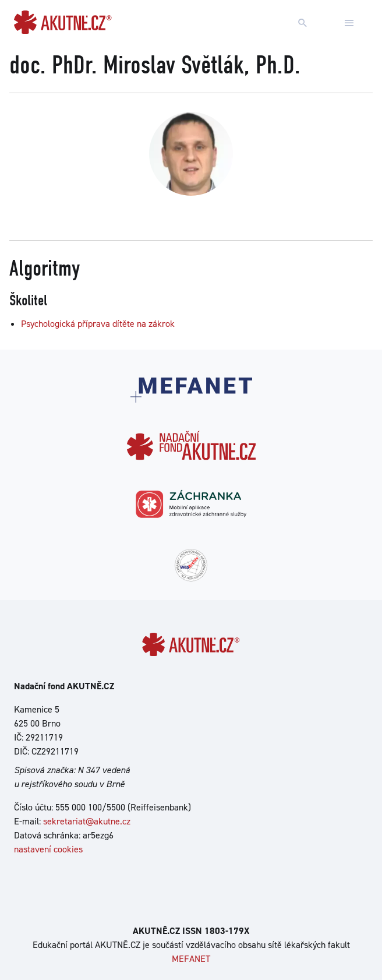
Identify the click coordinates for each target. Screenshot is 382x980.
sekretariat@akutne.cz (87, 821)
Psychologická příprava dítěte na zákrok (98, 324)
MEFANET (191, 959)
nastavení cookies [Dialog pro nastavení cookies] (48, 849)
